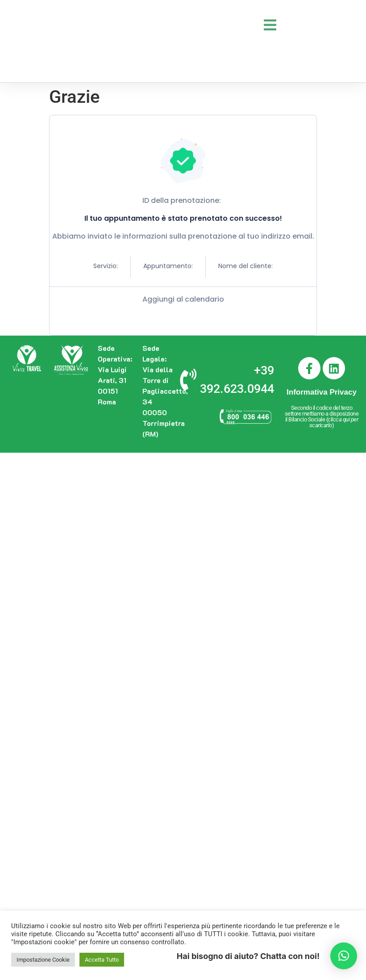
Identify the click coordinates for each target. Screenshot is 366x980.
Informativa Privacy (322, 392)
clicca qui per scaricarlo (334, 422)
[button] (344, 956)
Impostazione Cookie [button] (43, 960)
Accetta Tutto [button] (102, 960)
